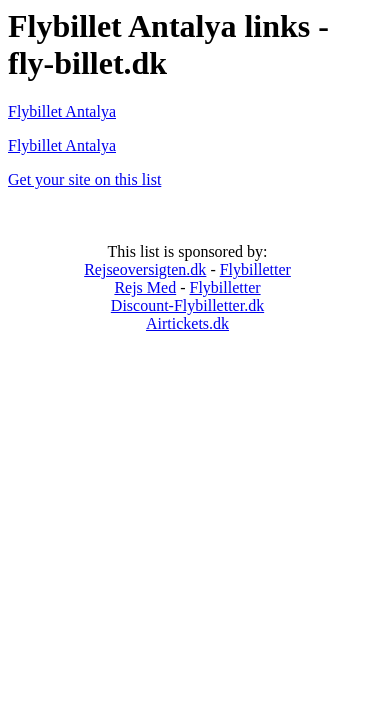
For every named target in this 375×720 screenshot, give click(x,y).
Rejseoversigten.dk (145, 269)
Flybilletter (255, 269)
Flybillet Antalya (62, 111)
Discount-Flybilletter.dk (187, 305)
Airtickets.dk (187, 323)
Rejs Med (145, 287)
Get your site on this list (84, 179)
